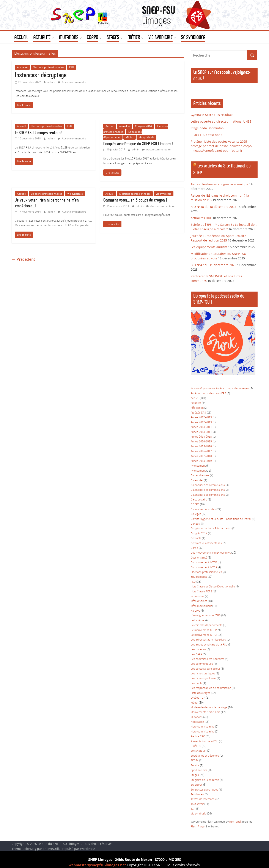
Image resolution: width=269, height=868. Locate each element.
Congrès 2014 (143, 126)
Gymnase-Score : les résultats (212, 115)
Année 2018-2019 (201, 461)
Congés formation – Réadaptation (211, 529)
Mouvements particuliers (205, 712)
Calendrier (197, 481)
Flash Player (198, 827)
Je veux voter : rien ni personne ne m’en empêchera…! (47, 203)
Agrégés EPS (198, 413)
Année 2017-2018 (201, 456)
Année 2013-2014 (201, 427)
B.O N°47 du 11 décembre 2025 (213, 265)
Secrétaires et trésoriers (205, 756)
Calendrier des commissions (208, 485)
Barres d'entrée (200, 476)
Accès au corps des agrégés (232, 389)
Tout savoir (197, 804)
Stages (195, 775)
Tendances (197, 795)
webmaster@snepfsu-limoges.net (97, 865)
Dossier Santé (199, 558)
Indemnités (197, 596)
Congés (195, 524)
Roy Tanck (235, 822)
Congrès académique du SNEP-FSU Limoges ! (138, 144)
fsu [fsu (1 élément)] (192, 389)
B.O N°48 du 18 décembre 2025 (213, 207)
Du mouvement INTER (204, 563)
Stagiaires (197, 785)
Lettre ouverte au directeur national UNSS (221, 121)
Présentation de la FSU (205, 741)
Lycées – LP (198, 698)
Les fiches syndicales (203, 679)
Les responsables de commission (211, 688)
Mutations (197, 717)
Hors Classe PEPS (201, 592)
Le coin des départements (207, 625)
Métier (130, 137)
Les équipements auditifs (209, 247)
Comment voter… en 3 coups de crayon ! (135, 200)
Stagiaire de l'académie (205, 780)
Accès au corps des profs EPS (208, 394)
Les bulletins (198, 649)
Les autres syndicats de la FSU (209, 645)
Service (195, 766)
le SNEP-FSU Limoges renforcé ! (40, 133)
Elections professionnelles (48, 67)
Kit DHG (195, 611)
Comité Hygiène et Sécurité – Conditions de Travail (221, 519)
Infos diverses (199, 601)
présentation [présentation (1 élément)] (209, 389)
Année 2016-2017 (201, 451)
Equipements (199, 577)
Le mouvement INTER (204, 630)
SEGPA (195, 761)
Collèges (196, 514)
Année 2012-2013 (201, 417)
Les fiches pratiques (203, 674)
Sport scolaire (199, 770)
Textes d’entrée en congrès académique (219, 184)
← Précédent (23, 259)
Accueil (21, 126)
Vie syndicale (146, 137)
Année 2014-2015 (201, 437)
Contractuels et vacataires (206, 543)
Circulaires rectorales (203, 509)
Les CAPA (196, 654)
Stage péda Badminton (207, 128)
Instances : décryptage (41, 75)
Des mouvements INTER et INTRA (211, 553)
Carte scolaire (199, 500)
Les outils (196, 683)
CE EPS (195, 504)
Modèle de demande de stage (209, 708)
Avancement (198, 466)
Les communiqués (202, 664)
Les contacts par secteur (205, 669)
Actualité (22, 67)
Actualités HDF (201, 218)
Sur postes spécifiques (204, 790)
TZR (193, 809)
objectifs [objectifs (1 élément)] (198, 389)
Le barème (197, 621)
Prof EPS (196, 746)
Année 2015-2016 (201, 447)
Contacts (196, 538)
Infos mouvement (201, 606)
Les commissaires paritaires (208, 659)
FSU (72, 67)
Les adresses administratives (208, 640)
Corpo (194, 548)
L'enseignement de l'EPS (206, 616)
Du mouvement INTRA (204, 567)
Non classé (197, 722)
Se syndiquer (199, 751)
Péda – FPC (198, 736)
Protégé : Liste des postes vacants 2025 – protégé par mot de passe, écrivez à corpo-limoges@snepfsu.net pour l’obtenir (222, 146)
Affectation (197, 408)
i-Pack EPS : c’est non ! (206, 135)
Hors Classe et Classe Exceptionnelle (213, 587)
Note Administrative (203, 727)
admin (52, 82)
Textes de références (203, 799)
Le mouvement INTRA (204, 635)
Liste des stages (201, 693)
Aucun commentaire (72, 82)
